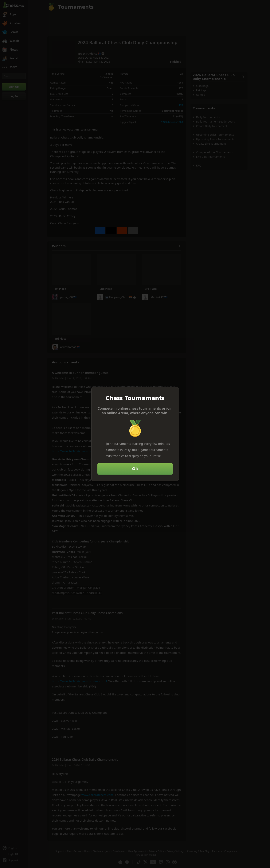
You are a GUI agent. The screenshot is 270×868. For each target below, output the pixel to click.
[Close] (174, 392)
